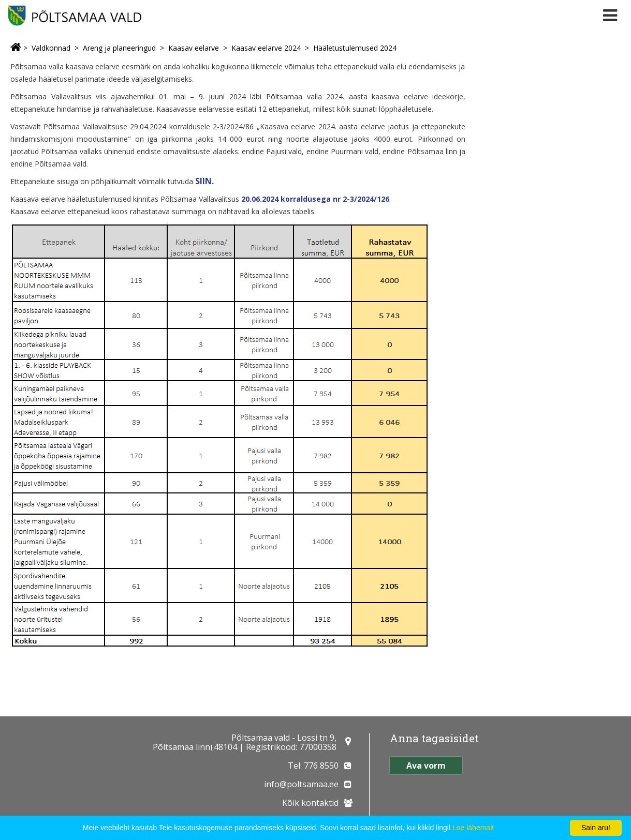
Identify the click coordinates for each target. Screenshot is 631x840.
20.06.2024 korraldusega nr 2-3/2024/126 (315, 199)
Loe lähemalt (473, 828)
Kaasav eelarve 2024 (266, 48)
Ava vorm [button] (426, 766)
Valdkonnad (51, 48)
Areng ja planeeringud (119, 48)
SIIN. (204, 181)
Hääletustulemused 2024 (355, 48)
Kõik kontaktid (310, 803)
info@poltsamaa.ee (301, 784)
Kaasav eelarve (194, 48)
